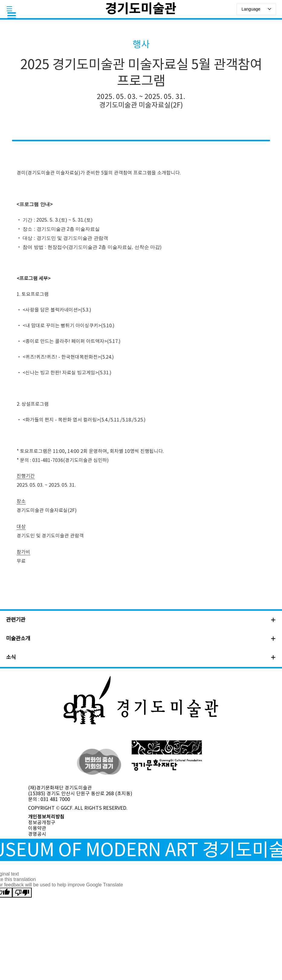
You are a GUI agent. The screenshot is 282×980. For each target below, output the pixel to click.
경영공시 (37, 834)
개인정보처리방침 (46, 817)
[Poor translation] (22, 893)
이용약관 (37, 828)
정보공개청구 (42, 823)
